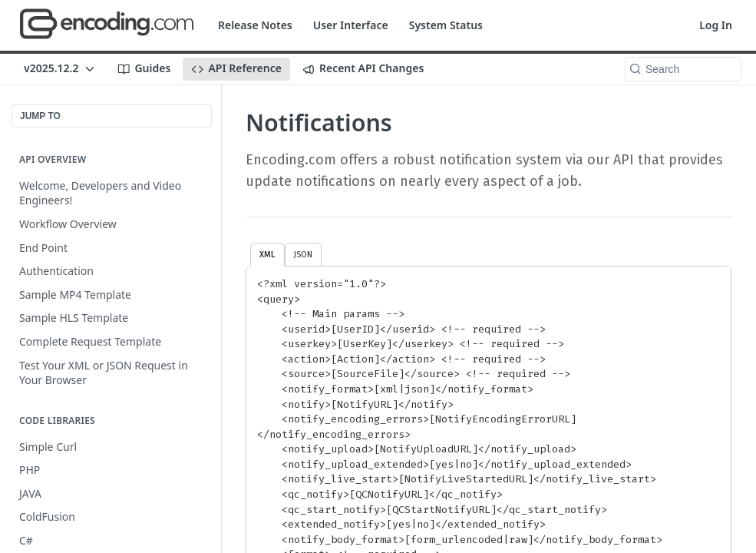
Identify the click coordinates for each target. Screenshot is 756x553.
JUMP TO (40, 116)
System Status (446, 25)
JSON (303, 254)
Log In (716, 25)
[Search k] (683, 69)
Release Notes (255, 25)
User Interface (351, 25)
